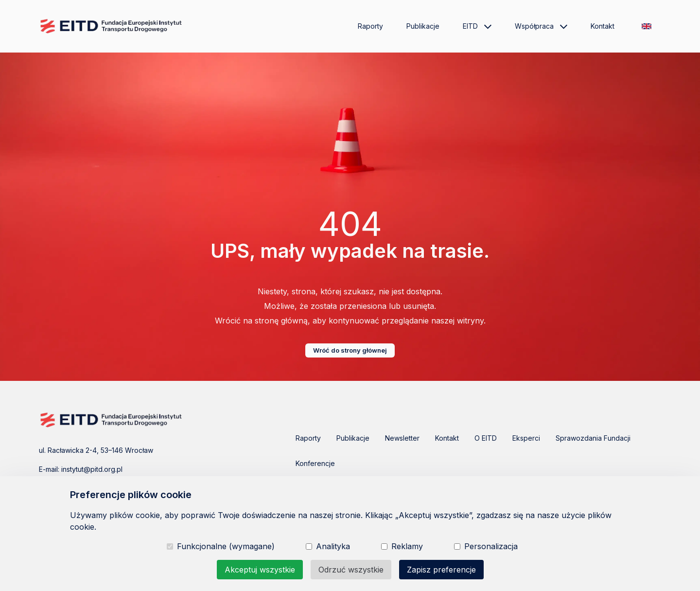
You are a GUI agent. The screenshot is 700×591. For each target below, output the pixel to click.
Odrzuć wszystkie (351, 570)
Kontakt (603, 26)
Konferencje (315, 463)
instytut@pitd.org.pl (92, 469)
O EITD (486, 438)
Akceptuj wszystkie (260, 570)
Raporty (370, 26)
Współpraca (541, 26)
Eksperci (526, 438)
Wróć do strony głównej (350, 350)
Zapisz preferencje (441, 570)
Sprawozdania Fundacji (593, 438)
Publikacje (423, 26)
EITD (477, 26)
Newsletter (402, 438)
